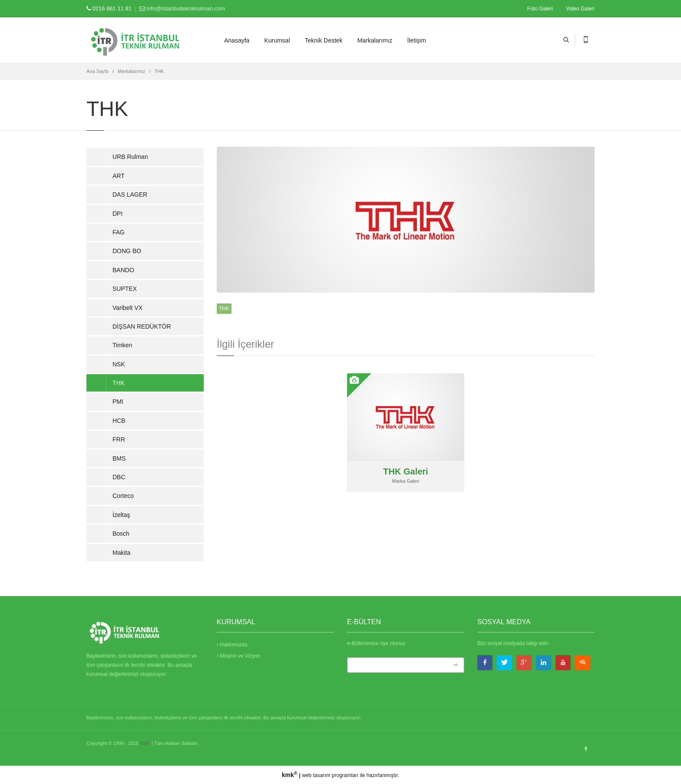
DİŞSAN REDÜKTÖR (142, 326)
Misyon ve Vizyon (239, 656)
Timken (122, 345)
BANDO (123, 270)
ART (119, 176)
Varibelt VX (127, 308)
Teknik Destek (324, 40)
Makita (121, 553)
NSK (119, 364)
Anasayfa (237, 40)
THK (159, 71)
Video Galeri (580, 9)
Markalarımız (375, 40)
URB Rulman (130, 157)
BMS (119, 458)
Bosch (121, 534)
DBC (119, 477)
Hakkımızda (232, 645)
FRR (119, 439)
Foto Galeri (540, 9)
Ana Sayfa (98, 71)
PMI (118, 402)
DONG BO (127, 251)
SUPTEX (125, 289)
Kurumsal (277, 40)
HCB (119, 421)
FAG (119, 232)
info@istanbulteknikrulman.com (186, 8)
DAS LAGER (130, 194)
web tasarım (316, 775)
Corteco (123, 496)
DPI (117, 214)
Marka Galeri (406, 481)
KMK (145, 743)
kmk (291, 775)
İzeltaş (121, 515)
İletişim (417, 40)
